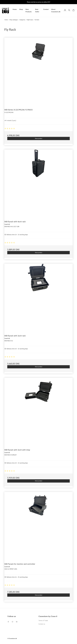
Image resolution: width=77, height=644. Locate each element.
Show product (39, 138)
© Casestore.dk (12, 638)
